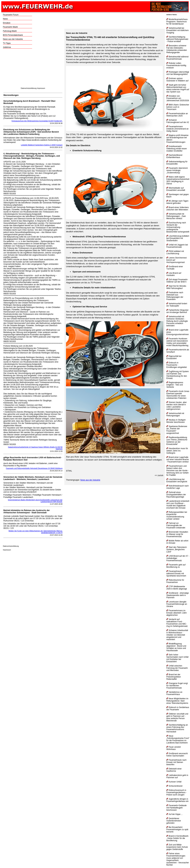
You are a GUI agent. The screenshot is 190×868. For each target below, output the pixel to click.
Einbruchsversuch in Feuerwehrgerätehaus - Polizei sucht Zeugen (176, 792)
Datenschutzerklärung (29, 88)
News (5, 19)
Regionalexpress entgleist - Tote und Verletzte (175, 385)
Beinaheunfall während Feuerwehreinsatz (177, 58)
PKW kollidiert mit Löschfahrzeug (175, 252)
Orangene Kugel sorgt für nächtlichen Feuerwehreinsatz (177, 686)
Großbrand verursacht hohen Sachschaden (177, 755)
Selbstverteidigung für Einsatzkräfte (177, 163)
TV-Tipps (7, 43)
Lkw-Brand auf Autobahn (174, 274)
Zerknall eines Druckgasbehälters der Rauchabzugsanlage (176, 495)
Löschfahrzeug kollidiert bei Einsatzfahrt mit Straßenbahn (178, 238)
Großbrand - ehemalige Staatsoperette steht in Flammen (178, 595)
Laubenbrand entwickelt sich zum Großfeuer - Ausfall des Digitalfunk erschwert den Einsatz (178, 504)
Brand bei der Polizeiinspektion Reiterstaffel (174, 677)
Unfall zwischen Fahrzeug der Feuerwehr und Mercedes (177, 668)
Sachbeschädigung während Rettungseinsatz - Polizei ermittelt (177, 39)
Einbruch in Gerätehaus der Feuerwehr (178, 708)
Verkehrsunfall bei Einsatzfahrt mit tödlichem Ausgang (177, 30)
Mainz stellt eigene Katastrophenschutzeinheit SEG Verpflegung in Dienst (178, 180)
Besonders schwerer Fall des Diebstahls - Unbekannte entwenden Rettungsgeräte (177, 49)
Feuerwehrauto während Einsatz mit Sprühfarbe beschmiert (176, 574)
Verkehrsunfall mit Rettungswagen (175, 415)
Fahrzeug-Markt (10, 31)
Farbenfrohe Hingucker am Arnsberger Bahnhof (177, 311)
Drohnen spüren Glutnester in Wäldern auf (177, 80)
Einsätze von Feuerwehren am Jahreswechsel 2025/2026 (178, 98)
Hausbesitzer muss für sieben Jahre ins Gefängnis (177, 451)
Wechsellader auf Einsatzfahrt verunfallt (176, 189)
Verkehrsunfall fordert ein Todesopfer (177, 305)
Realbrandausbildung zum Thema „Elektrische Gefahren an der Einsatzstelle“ (177, 441)
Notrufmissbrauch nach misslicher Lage (177, 487)
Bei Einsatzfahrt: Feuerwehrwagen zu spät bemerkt (177, 830)
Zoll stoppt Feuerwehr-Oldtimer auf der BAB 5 (177, 281)
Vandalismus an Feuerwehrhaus (174, 693)
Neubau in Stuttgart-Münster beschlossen (176, 421)
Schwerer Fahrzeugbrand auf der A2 (178, 121)
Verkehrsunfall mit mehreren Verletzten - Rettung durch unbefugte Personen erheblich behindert (177, 321)
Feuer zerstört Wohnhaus (174, 748)
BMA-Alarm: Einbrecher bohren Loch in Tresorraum (178, 107)
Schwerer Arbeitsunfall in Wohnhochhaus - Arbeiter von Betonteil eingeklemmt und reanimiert (177, 635)
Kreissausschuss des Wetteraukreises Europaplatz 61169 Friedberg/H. (37, 121)
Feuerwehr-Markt (10, 27)
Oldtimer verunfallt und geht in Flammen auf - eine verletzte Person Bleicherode (177, 717)
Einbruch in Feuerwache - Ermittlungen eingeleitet (176, 365)
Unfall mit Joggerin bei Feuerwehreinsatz (177, 246)
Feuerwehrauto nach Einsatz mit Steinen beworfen (176, 762)
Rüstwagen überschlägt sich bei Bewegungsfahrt (178, 73)
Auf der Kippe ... (174, 814)
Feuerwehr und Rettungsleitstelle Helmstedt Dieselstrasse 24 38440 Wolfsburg (34, 468)
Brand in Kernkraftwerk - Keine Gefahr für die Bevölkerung (177, 838)
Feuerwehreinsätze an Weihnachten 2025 (177, 115)
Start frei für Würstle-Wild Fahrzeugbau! (176, 287)
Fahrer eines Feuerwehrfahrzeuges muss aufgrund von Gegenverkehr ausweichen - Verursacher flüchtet (178, 859)
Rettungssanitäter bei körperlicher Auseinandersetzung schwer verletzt (177, 516)
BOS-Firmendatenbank (13, 35)
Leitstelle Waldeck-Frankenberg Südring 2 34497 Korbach (42, 145)
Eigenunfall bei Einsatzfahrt (174, 357)
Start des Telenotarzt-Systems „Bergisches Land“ (177, 549)
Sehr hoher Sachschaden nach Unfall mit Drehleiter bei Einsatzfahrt (177, 658)
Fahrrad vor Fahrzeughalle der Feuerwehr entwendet (176, 525)
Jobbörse (7, 47)
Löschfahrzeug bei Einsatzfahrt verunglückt (177, 480)
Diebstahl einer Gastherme (174, 770)
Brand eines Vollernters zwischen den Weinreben (178, 209)
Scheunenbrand (174, 786)
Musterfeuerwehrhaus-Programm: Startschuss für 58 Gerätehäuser (177, 22)
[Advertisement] (33, 69)
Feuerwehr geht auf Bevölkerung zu (176, 566)
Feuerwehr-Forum (11, 15)
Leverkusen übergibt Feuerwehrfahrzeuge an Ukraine (177, 604)
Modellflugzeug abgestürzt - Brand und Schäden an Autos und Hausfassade (176, 647)
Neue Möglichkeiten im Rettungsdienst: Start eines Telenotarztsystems (177, 701)
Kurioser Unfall (174, 782)
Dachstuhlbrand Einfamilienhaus (174, 156)
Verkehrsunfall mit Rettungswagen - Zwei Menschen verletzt (176, 216)
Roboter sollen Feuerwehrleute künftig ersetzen (176, 65)
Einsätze (7, 23)
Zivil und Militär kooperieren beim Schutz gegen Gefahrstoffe (177, 847)
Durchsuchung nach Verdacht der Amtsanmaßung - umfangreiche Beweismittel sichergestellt (178, 227)
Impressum (41, 88)
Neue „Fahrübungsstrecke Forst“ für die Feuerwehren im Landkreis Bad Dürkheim (178, 739)
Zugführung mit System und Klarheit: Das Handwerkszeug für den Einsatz (178, 375)
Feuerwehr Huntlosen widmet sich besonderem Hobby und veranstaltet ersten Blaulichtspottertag (177, 342)
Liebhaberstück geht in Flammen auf (177, 776)
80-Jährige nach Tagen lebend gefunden (177, 202)
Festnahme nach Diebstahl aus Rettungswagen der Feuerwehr (175, 296)
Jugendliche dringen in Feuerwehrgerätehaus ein (177, 800)
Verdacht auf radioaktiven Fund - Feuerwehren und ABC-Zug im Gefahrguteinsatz (177, 623)
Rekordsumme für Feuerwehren (175, 581)
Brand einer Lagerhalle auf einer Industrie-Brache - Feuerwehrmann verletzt (178, 460)
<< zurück (159, 475)
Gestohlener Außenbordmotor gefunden (174, 821)
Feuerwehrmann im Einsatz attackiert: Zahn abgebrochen (176, 613)
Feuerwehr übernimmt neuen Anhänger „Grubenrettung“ (177, 170)
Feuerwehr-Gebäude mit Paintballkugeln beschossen (176, 808)
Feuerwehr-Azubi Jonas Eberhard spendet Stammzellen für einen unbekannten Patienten (178, 395)
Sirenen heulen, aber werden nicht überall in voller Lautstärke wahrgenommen (176, 406)
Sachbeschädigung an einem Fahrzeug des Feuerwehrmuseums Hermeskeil (177, 728)
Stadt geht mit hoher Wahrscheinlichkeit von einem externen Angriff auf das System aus (178, 88)
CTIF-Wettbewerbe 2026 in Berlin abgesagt (177, 588)
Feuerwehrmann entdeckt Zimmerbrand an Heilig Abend (177, 129)
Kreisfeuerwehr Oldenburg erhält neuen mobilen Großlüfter (177, 149)
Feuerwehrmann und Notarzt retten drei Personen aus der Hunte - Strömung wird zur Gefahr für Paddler (177, 471)
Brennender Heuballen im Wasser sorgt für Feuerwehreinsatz (177, 534)
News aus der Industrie (13, 39)
